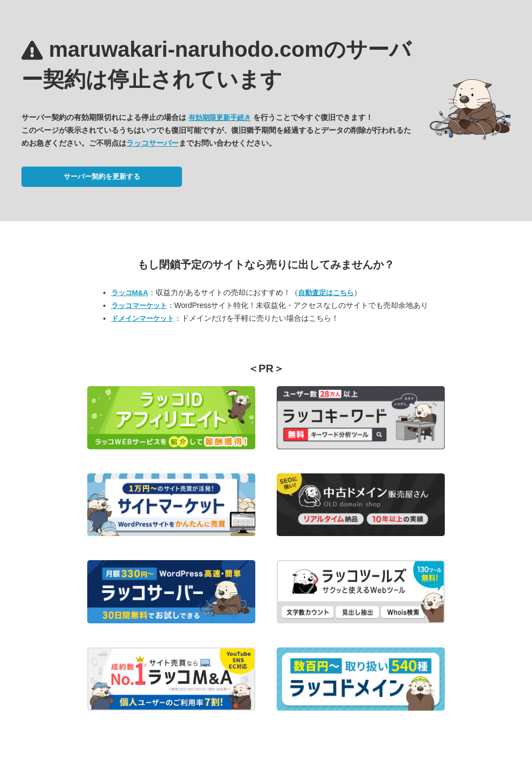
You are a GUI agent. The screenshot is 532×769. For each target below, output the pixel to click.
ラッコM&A (130, 293)
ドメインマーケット (143, 318)
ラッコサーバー (153, 143)
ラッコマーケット (139, 306)
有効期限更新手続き (220, 118)
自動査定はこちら (326, 293)
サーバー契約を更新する (102, 176)
